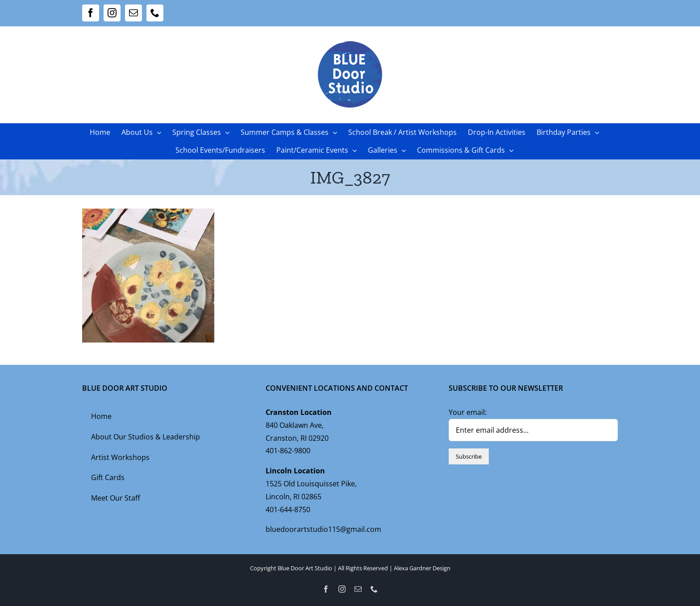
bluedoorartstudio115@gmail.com (323, 529)
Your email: (468, 412)
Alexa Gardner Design (422, 568)
